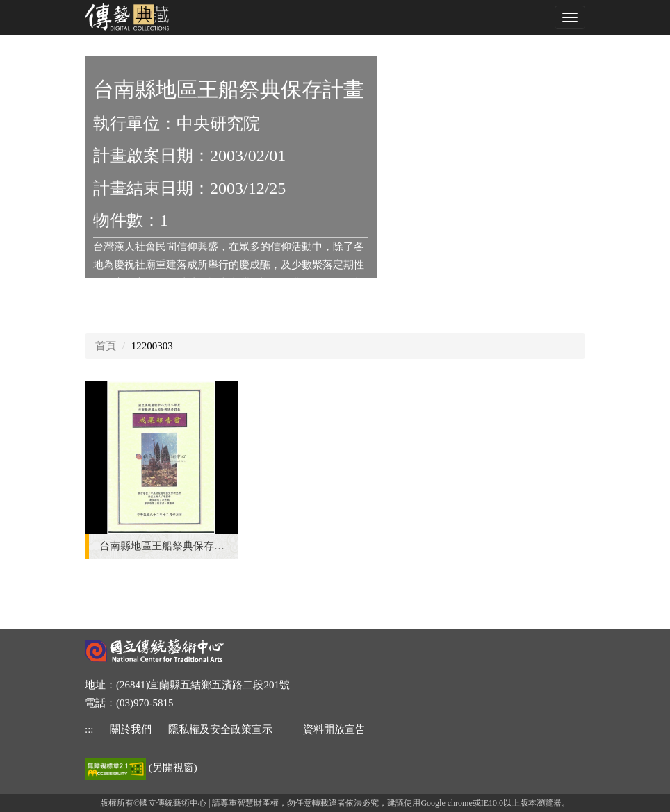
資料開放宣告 (334, 729)
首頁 (106, 346)
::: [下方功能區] (89, 729)
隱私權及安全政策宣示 (220, 729)
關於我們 (131, 729)
